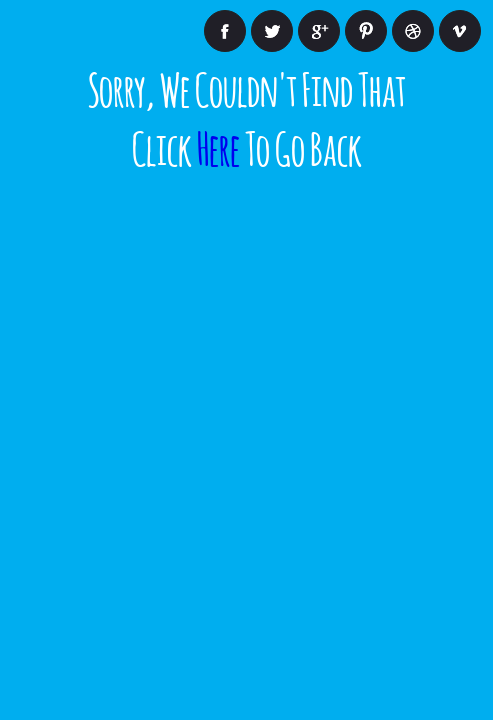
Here (218, 145)
